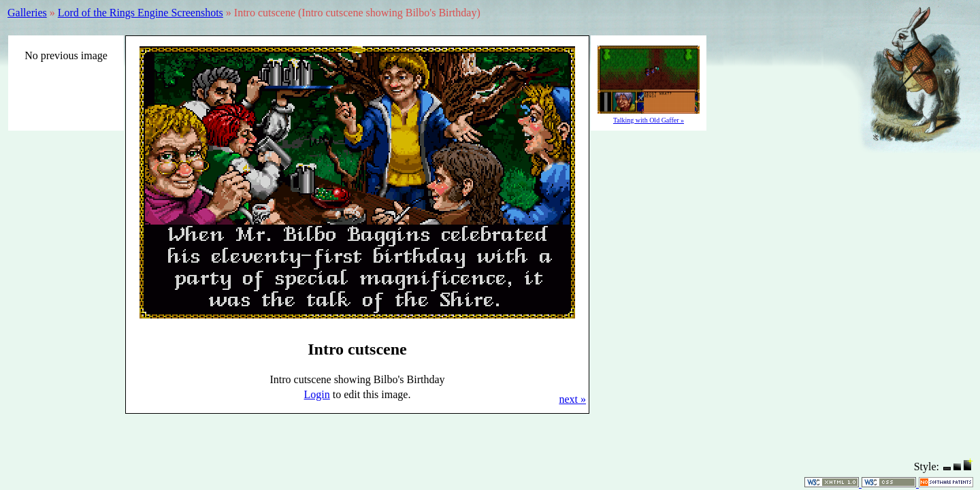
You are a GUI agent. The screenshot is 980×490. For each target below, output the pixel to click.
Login (317, 394)
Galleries (27, 13)
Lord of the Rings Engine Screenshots (141, 13)
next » (572, 399)
